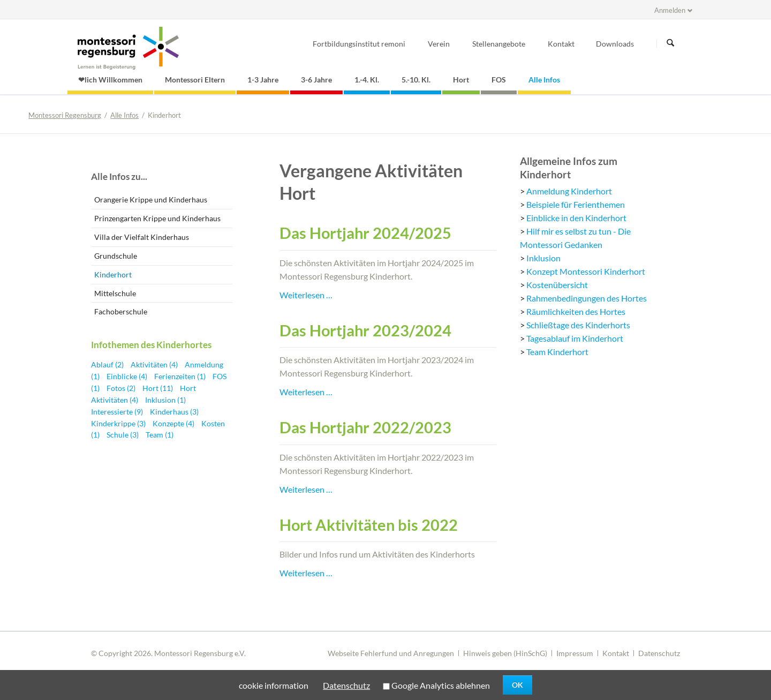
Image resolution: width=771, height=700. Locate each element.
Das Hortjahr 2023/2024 (365, 330)
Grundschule (116, 256)
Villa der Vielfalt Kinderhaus (142, 237)
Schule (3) (123, 435)
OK (517, 685)
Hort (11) (158, 388)
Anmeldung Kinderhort (569, 191)
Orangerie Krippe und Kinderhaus (151, 200)
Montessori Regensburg (65, 115)
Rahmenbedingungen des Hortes (587, 298)
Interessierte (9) (118, 412)
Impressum (575, 653)
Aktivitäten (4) (155, 364)
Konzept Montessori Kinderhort (586, 271)
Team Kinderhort (557, 352)
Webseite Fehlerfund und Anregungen (391, 653)
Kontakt (616, 653)
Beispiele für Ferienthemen (576, 204)
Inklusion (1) (165, 400)
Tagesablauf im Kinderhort (575, 338)
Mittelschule (115, 293)
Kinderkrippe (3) (119, 423)
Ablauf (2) (108, 364)
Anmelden (670, 10)
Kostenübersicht (557, 285)
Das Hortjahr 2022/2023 (365, 427)
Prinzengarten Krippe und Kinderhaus (157, 218)
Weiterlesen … (306, 295)
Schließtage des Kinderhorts (578, 325)
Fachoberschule (121, 311)
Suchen (670, 43)
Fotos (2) (122, 388)
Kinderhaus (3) (174, 412)
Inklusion (543, 258)
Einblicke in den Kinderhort (576, 218)
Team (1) (160, 435)
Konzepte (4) (174, 423)
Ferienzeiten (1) (181, 376)
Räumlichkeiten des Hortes (576, 311)
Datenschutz (659, 653)
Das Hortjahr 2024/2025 (365, 233)
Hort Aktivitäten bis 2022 (369, 525)
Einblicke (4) (128, 376)
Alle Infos (124, 115)
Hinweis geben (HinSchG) (505, 653)
